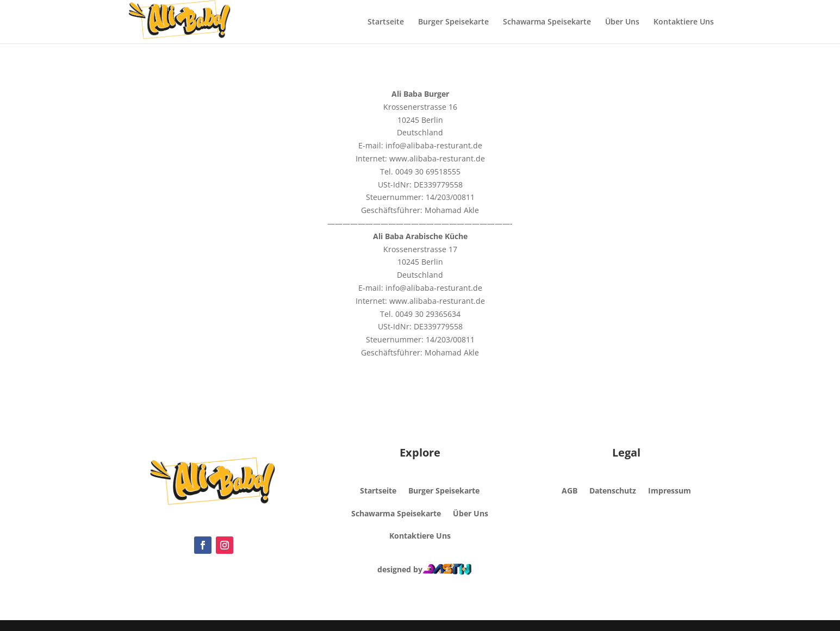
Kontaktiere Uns (684, 22)
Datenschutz (613, 491)
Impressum (670, 491)
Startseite (386, 22)
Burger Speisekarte (453, 22)
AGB (570, 491)
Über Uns (622, 22)
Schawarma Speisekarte (547, 22)
